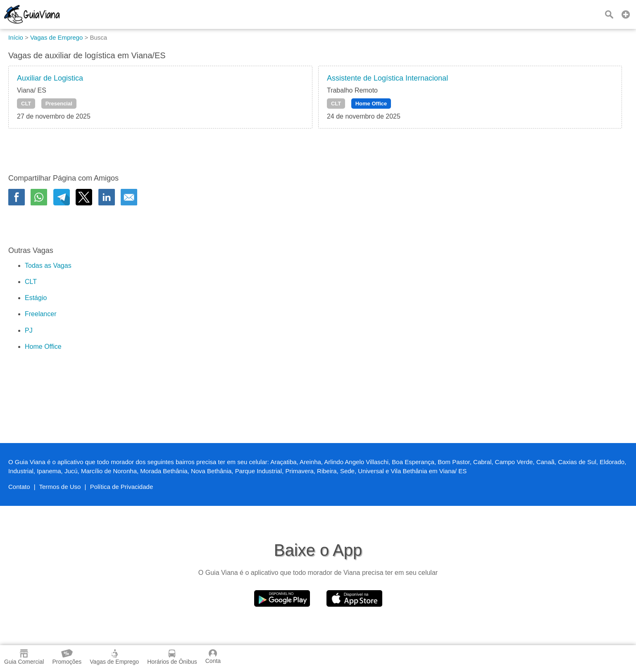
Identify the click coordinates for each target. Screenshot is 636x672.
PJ (29, 330)
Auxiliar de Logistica (50, 78)
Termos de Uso (60, 487)
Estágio (36, 298)
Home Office (371, 104)
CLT (26, 104)
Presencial (59, 104)
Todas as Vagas (48, 266)
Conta (213, 657)
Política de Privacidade (122, 487)
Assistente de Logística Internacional (387, 78)
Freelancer (40, 314)
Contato (19, 487)
